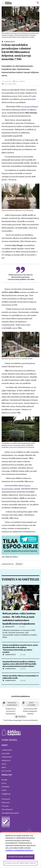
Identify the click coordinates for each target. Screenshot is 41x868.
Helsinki (4, 780)
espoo (20, 564)
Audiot (4, 764)
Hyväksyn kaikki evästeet (21, 857)
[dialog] (20, 850)
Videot (4, 767)
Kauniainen (5, 787)
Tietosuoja (5, 806)
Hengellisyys (6, 760)
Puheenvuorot (7, 757)
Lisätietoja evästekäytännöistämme (19, 850)
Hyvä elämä (6, 754)
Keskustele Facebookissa (12, 704)
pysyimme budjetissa (30, 106)
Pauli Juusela (20, 81)
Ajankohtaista (7, 750)
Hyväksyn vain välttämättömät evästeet (20, 863)
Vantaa (4, 790)
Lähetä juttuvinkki (31, 704)
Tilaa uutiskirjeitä (7, 809)
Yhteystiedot (6, 799)
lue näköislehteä (9, 813)
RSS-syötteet (6, 771)
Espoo (4, 783)
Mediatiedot (6, 803)
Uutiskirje (22, 717)
